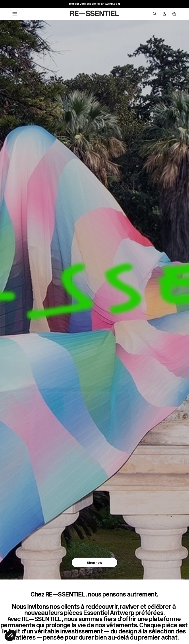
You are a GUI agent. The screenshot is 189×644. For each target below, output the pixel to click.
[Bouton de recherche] (155, 14)
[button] (10, 636)
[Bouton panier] (174, 14)
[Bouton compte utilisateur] (164, 14)
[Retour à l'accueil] (94, 14)
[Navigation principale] (15, 14)
